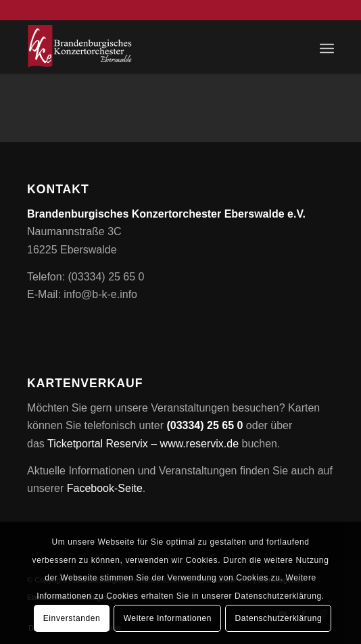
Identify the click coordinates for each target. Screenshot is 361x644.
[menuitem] (327, 47)
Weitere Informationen (168, 618)
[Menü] (327, 47)
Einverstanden (72, 618)
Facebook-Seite (105, 488)
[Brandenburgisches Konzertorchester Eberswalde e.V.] (150, 47)
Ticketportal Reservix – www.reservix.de (143, 444)
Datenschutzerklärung (278, 618)
